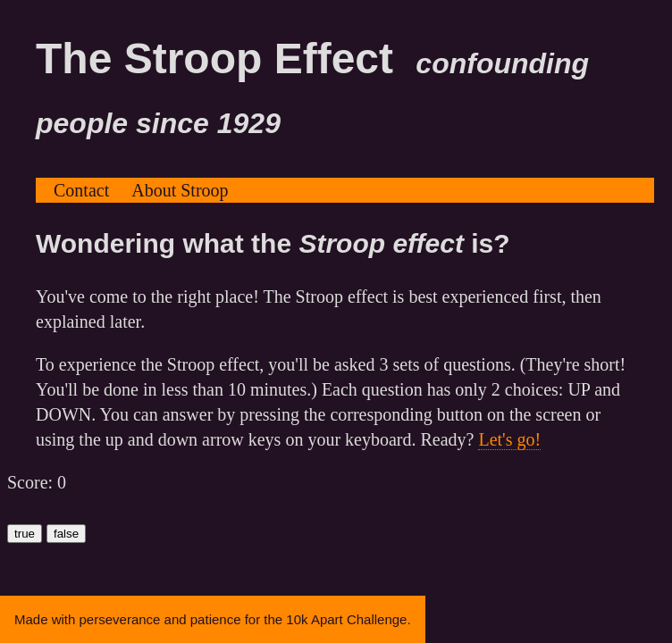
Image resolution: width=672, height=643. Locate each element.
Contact (81, 190)
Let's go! (509, 439)
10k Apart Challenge (346, 619)
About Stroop (180, 190)
